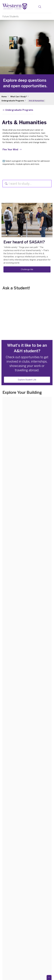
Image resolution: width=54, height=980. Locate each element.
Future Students (11, 16)
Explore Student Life (27, 380)
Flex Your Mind (10, 149)
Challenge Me (27, 269)
